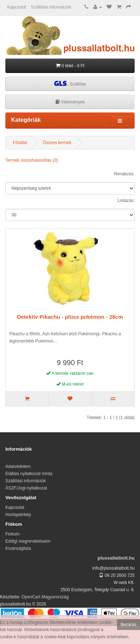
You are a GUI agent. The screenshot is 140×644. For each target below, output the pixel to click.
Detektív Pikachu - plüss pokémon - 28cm (70, 317)
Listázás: (126, 201)
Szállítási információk (51, 7)
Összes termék (57, 143)
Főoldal (20, 143)
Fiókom (12, 534)
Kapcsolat (17, 7)
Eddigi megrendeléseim (28, 541)
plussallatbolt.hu (116, 558)
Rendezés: (124, 174)
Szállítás (70, 84)
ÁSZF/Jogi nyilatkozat (26, 488)
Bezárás (129, 625)
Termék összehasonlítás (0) (32, 160)
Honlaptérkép (18, 515)
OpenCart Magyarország (45, 597)
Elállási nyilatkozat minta (29, 474)
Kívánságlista (18, 548)
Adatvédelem (18, 466)
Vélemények (70, 102)
